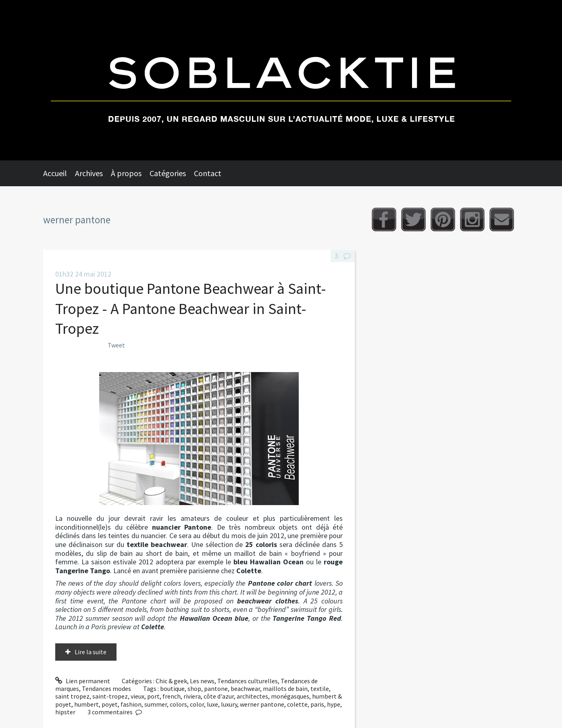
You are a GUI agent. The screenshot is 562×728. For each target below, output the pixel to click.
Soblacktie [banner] (281, 80)
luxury (229, 704)
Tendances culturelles (248, 681)
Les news (202, 681)
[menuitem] (59, 173)
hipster (65, 712)
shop (194, 688)
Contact (208, 173)
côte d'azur (219, 696)
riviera (192, 696)
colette (297, 704)
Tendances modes (106, 688)
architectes (252, 696)
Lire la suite (91, 652)
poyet (110, 704)
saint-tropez (110, 696)
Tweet (116, 345)
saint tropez (72, 696)
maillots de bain (285, 688)
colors (178, 704)
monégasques (290, 696)
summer (156, 704)
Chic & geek (171, 681)
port (153, 696)
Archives (89, 173)
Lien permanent (83, 681)
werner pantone (262, 704)
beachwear (245, 688)
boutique (172, 688)
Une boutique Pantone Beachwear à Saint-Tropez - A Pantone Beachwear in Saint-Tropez (191, 308)
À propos (126, 173)
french (172, 696)
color (197, 704)
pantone (216, 688)
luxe (212, 704)
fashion (131, 704)
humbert (86, 704)
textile (320, 688)
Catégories (168, 173)
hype (334, 704)
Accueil (55, 173)
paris (317, 704)
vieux (137, 696)
